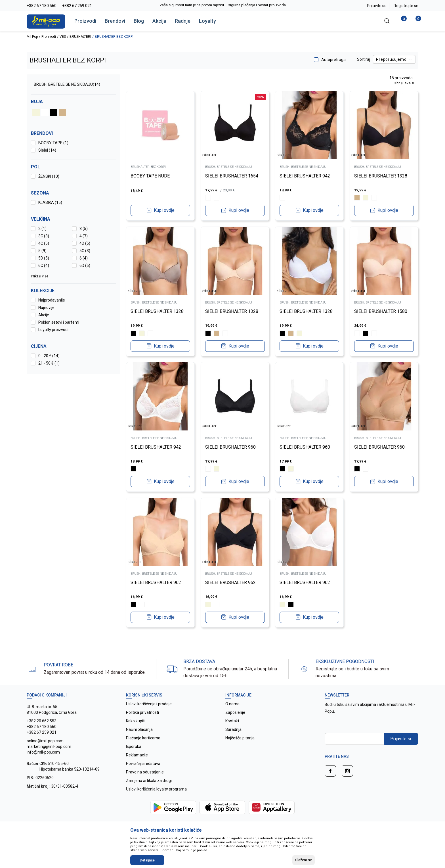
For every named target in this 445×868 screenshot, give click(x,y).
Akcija (159, 21)
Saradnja (233, 729)
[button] (74, 346)
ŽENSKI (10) (49, 176)
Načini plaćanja (139, 729)
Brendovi (115, 21)
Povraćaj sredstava (143, 764)
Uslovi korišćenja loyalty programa (156, 789)
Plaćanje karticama (143, 738)
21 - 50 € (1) (49, 363)
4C (44, 243)
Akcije (44, 315)
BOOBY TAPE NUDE (150, 176)
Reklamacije (137, 755)
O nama (232, 704)
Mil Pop (32, 37)
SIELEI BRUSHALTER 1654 (232, 176)
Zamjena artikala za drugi (149, 781)
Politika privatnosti (142, 712)
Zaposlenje (235, 712)
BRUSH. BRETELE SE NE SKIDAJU (67, 84)
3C (44, 236)
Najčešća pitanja (240, 738)
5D (44, 258)
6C (44, 265)
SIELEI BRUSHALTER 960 (231, 447)
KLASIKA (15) (50, 202)
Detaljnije (147, 860)
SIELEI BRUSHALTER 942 (305, 176)
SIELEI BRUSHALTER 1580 (381, 311)
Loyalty (207, 21)
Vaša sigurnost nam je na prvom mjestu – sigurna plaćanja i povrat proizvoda (223, 5)
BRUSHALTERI (80, 37)
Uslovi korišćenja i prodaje (149, 704)
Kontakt (232, 721)
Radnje (183, 21)
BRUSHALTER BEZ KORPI (148, 167)
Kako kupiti (136, 721)
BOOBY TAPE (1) (53, 143)
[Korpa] (415, 21)
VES (63, 37)
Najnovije (46, 308)
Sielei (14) (47, 150)
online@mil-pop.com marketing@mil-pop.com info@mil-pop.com (49, 746)
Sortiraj (364, 59)
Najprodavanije (52, 300)
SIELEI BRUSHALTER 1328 (381, 176)
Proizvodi (85, 21)
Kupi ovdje (164, 210)
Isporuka (134, 746)
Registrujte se (406, 6)
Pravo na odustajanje (145, 772)
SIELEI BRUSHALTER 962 (156, 582)
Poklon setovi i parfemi (59, 322)
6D (85, 265)
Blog (139, 21)
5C (85, 251)
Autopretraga (333, 60)
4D (85, 243)
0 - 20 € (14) (49, 356)
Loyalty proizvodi (53, 330)
